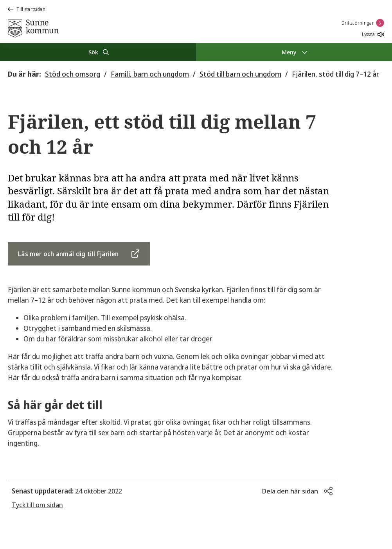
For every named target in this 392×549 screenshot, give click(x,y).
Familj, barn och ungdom (150, 74)
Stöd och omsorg (73, 74)
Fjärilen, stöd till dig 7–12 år (335, 74)
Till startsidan (27, 9)
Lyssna (373, 34)
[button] (297, 491)
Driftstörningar (363, 23)
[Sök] (98, 52)
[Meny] (294, 52)
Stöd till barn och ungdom (240, 74)
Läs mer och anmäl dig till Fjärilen (68, 254)
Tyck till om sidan (37, 505)
